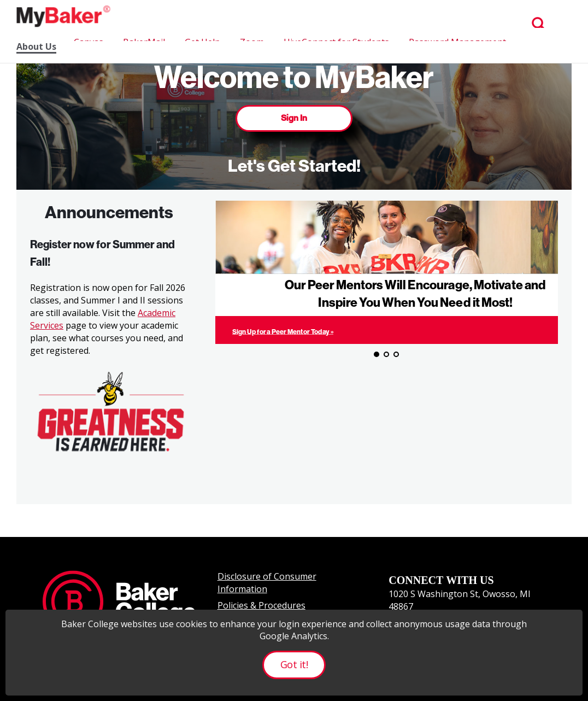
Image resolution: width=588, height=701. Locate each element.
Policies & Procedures (261, 605)
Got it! (294, 664)
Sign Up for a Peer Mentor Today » (283, 332)
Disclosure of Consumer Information (267, 583)
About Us (36, 47)
